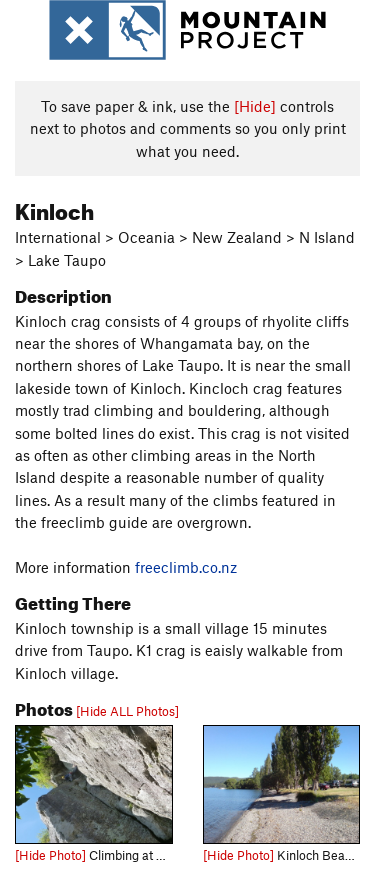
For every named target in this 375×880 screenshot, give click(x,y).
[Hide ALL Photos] (127, 711)
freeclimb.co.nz (186, 567)
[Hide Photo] (50, 855)
